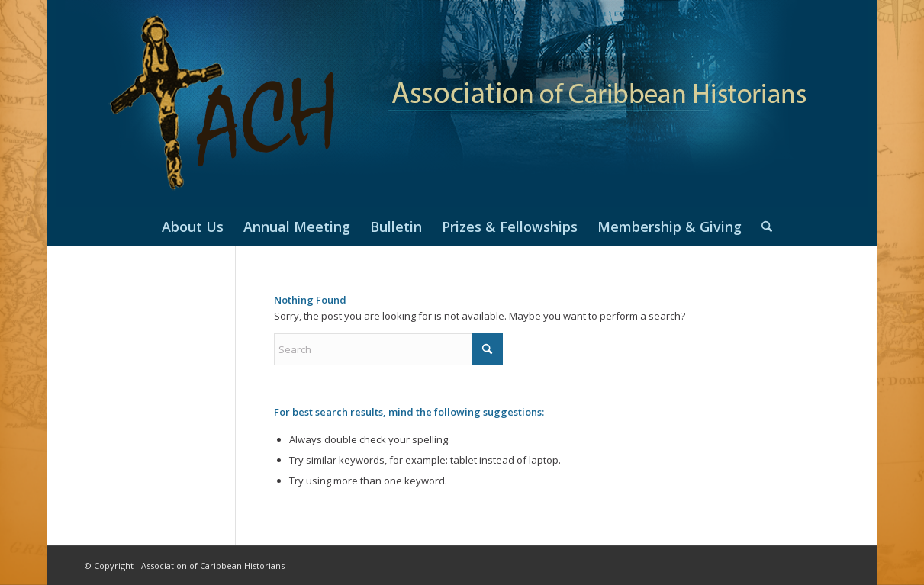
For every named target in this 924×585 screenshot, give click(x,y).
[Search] (762, 227)
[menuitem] (193, 227)
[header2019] (462, 104)
